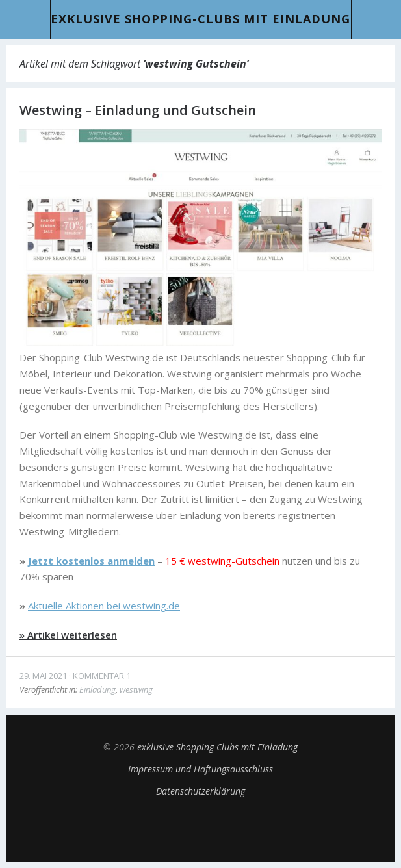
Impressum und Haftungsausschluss (200, 769)
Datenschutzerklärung (200, 791)
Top (201, 829)
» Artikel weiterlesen (68, 635)
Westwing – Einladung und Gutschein (138, 110)
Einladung (97, 689)
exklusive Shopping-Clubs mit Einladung (200, 19)
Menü (25, 19)
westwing (136, 689)
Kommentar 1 (102, 676)
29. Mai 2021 (43, 676)
